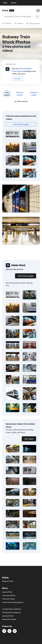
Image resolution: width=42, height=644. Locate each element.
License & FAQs (8, 616)
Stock (5, 3)
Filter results (21, 101)
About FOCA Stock (9, 619)
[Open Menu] (38, 10)
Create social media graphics (13, 602)
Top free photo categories (12, 613)
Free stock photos (9, 595)
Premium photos (20, 94)
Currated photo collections (12, 609)
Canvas (14, 3)
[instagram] (15, 631)
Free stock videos (9, 599)
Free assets (7, 94)
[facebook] (4, 631)
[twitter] (9, 631)
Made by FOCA (8, 581)
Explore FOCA (7, 592)
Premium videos (34, 94)
